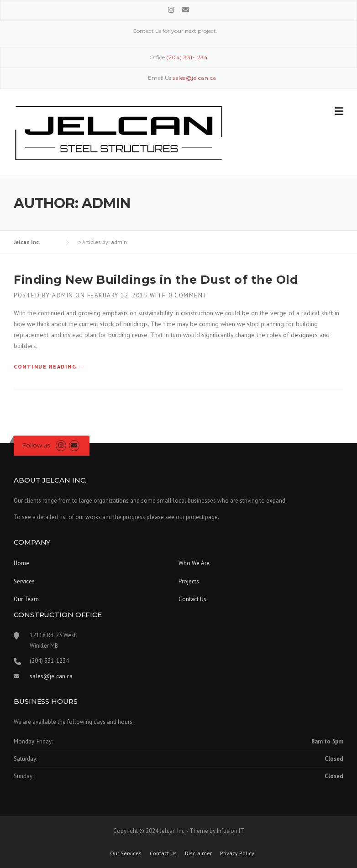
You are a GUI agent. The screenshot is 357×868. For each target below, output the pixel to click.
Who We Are (194, 563)
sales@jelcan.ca (51, 676)
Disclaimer (198, 853)
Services (24, 581)
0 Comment (188, 295)
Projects (189, 581)
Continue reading (49, 366)
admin (63, 295)
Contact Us (192, 599)
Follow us (36, 445)
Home (21, 563)
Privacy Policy (237, 853)
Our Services (126, 853)
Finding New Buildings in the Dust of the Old (156, 280)
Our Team (26, 599)
